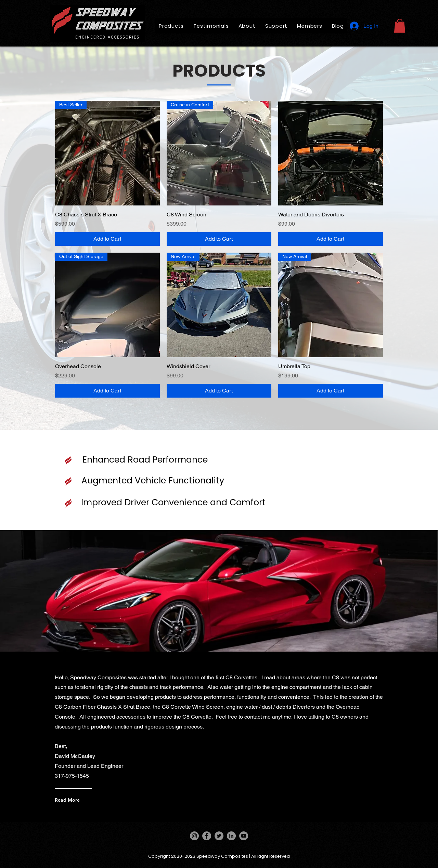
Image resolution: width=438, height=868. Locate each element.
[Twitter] (219, 836)
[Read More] (101, 800)
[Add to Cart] (107, 239)
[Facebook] (207, 836)
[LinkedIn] (231, 836)
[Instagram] (194, 836)
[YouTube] (244, 836)
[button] (400, 26)
